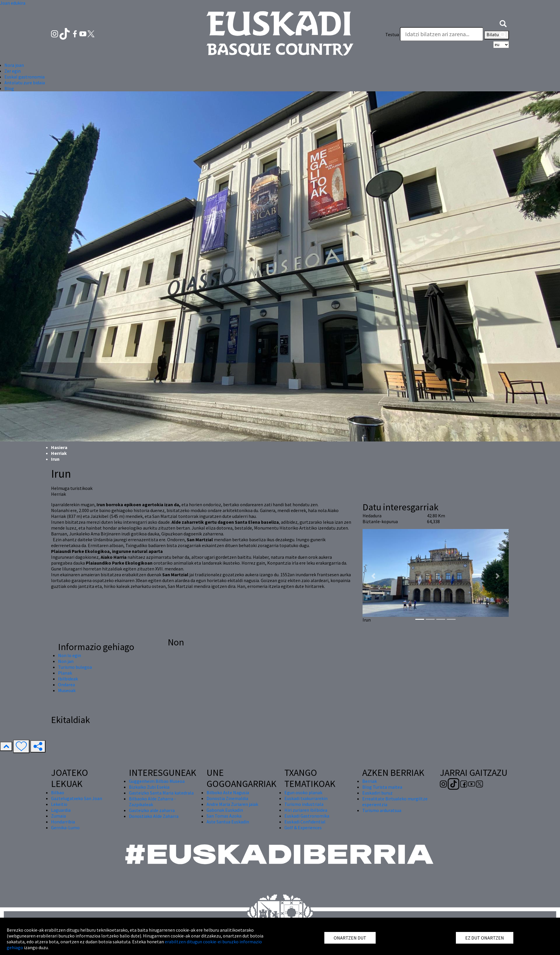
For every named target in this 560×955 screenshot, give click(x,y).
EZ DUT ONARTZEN (485, 938)
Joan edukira (13, 3)
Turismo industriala (304, 804)
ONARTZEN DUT (350, 938)
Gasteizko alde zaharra (152, 810)
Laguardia (61, 810)
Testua (392, 34)
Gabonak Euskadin (225, 810)
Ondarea (66, 685)
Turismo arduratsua (382, 810)
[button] (503, 23)
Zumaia (58, 816)
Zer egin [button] (13, 71)
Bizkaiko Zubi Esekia (149, 787)
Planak (65, 673)
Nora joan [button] (14, 65)
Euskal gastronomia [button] (24, 77)
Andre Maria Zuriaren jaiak (232, 804)
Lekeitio (59, 804)
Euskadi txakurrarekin (306, 798)
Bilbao (58, 792)
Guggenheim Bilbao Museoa (157, 781)
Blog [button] (9, 88)
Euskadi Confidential (305, 822)
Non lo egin (70, 655)
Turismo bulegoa (75, 667)
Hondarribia (63, 822)
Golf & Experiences (303, 827)
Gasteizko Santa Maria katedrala (161, 793)
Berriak (370, 781)
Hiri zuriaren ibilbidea (306, 810)
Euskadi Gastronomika (307, 816)
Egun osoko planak (303, 792)
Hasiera (59, 447)
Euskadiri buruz (377, 793)
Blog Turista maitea (382, 787)
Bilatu (497, 35)
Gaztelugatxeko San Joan (77, 798)
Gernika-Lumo (65, 827)
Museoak (67, 690)
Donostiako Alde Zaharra (154, 816)
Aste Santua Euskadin (228, 822)
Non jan (66, 661)
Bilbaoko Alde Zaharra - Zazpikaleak (152, 802)
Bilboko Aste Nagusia (228, 792)
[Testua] (442, 34)
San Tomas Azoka (224, 816)
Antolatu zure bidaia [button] (25, 83)
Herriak (59, 453)
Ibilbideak (68, 679)
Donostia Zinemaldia (227, 798)
